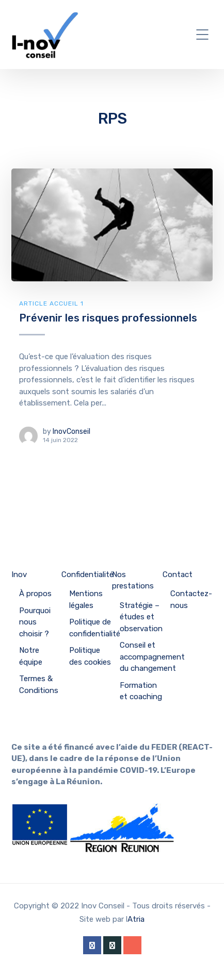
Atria (136, 919)
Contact (178, 575)
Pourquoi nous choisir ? (35, 622)
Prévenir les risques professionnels (108, 318)
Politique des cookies (90, 656)
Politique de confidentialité (95, 628)
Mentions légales (86, 599)
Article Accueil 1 (51, 303)
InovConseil (71, 432)
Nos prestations (133, 580)
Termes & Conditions (39, 685)
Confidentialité (87, 575)
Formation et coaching (141, 691)
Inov (19, 575)
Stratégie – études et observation (141, 617)
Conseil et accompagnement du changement (152, 657)
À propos (35, 594)
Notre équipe (31, 656)
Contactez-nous (191, 599)
